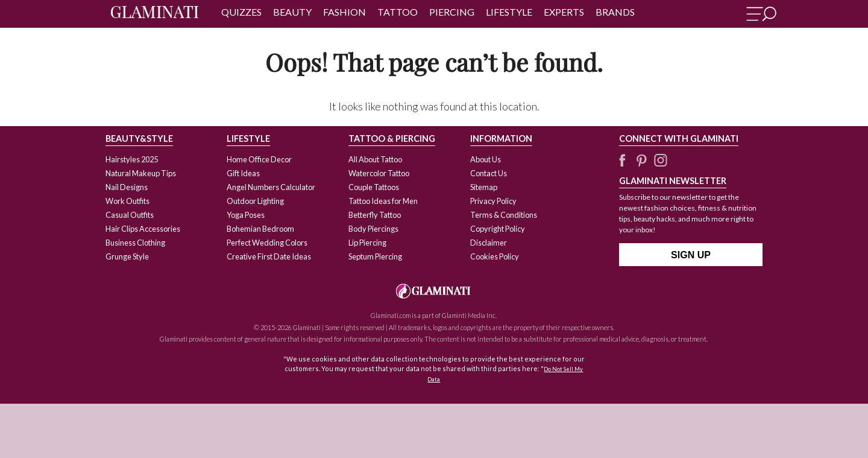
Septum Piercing (375, 256)
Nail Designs (127, 187)
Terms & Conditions (504, 215)
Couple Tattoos (374, 187)
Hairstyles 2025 (132, 159)
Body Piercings (373, 229)
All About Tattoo (375, 159)
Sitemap (484, 187)
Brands (615, 12)
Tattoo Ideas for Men (383, 201)
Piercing (452, 12)
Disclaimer (489, 243)
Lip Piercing (367, 243)
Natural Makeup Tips (141, 173)
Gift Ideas (243, 173)
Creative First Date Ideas (269, 256)
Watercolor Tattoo (379, 173)
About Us (486, 159)
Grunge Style (127, 256)
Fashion (344, 12)
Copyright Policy (498, 229)
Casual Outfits (130, 215)
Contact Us (489, 173)
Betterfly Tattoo (375, 215)
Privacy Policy (493, 201)
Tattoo (398, 12)
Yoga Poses (246, 215)
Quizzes (241, 12)
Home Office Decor (259, 159)
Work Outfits (127, 201)
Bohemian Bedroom (260, 229)
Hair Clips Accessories (143, 229)
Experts (564, 12)
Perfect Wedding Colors (267, 243)
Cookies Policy (495, 256)
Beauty (292, 12)
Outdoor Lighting (255, 201)
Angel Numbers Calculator (271, 187)
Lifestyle (509, 12)
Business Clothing (135, 243)
